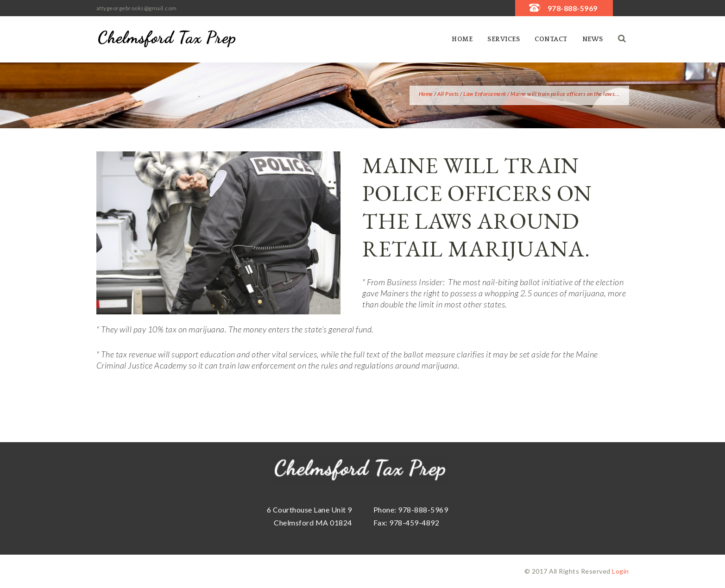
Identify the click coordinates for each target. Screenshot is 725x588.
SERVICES (504, 39)
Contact (551, 39)
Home (462, 39)
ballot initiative (546, 282)
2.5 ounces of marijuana (562, 293)
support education (203, 354)
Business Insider (415, 282)
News (593, 39)
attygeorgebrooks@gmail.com (137, 8)
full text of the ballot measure (404, 354)
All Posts (448, 94)
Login (621, 571)
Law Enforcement (485, 94)
